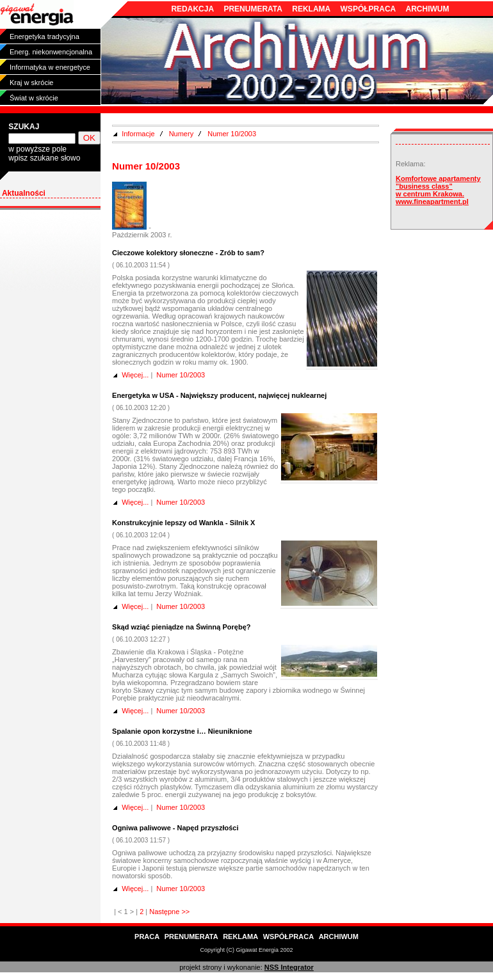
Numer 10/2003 (232, 134)
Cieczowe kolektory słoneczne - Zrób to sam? (188, 253)
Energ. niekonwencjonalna (51, 52)
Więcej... (135, 375)
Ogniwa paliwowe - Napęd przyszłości (175, 828)
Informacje (138, 134)
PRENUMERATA (253, 9)
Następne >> (169, 912)
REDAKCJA (192, 9)
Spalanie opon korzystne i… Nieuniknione (182, 731)
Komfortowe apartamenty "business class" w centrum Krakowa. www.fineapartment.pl (438, 190)
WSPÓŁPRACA (368, 9)
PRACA (147, 937)
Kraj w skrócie (31, 83)
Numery (182, 134)
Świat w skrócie (34, 98)
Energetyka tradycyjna (44, 36)
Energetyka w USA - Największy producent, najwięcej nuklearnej (219, 395)
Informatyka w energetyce (50, 67)
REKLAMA (311, 9)
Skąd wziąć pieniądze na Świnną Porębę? (181, 627)
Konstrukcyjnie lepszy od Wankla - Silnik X (183, 523)
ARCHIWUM (428, 9)
